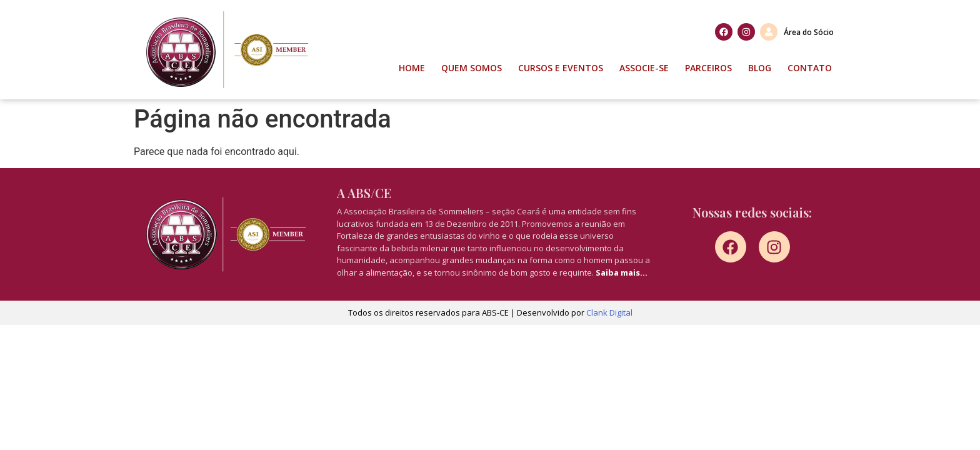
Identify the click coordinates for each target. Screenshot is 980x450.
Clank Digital (609, 312)
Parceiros (708, 68)
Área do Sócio (809, 32)
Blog (760, 68)
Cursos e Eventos (561, 68)
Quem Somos (472, 68)
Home (412, 68)
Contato (810, 68)
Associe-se (644, 68)
